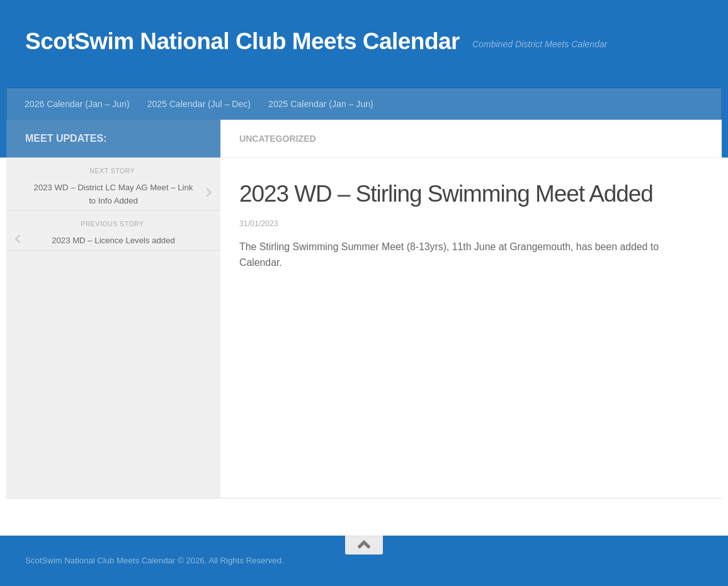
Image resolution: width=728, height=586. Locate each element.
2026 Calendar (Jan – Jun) (77, 104)
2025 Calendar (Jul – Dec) (199, 104)
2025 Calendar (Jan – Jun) (321, 104)
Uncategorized (278, 139)
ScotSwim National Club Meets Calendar (242, 41)
